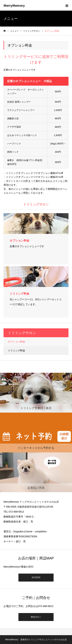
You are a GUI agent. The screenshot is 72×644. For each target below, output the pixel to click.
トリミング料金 (17, 350)
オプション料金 (17, 342)
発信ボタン (36, 617)
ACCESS (36, 577)
